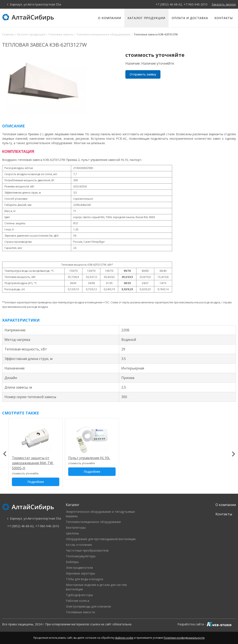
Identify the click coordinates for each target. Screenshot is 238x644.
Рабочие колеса (78, 601)
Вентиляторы (76, 528)
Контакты (224, 18)
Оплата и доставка (190, 18)
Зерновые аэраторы (80, 573)
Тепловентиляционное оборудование (93, 522)
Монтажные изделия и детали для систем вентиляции (96, 587)
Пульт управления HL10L (89, 458)
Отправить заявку (143, 74)
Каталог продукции (146, 18)
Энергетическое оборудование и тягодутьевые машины (100, 514)
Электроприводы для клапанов (88, 606)
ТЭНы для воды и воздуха (84, 579)
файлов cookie (124, 638)
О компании (110, 18)
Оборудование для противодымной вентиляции (101, 539)
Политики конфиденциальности (184, 638)
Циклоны (72, 533)
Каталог (73, 505)
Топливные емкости (80, 612)
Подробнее (36, 482)
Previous (5, 454)
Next (233, 454)
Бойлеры (72, 562)
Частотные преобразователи (87, 550)
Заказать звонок (224, 4)
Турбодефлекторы (79, 595)
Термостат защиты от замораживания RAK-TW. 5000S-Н (33, 463)
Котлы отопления (79, 545)
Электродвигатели (79, 568)
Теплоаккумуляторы (81, 556)
